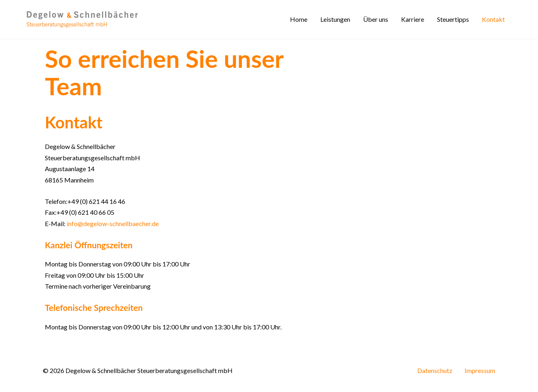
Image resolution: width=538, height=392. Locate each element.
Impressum (480, 370)
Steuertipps (453, 19)
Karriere (413, 19)
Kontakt (493, 19)
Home (299, 19)
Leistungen (335, 19)
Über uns (376, 19)
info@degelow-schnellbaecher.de (113, 223)
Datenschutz (435, 370)
